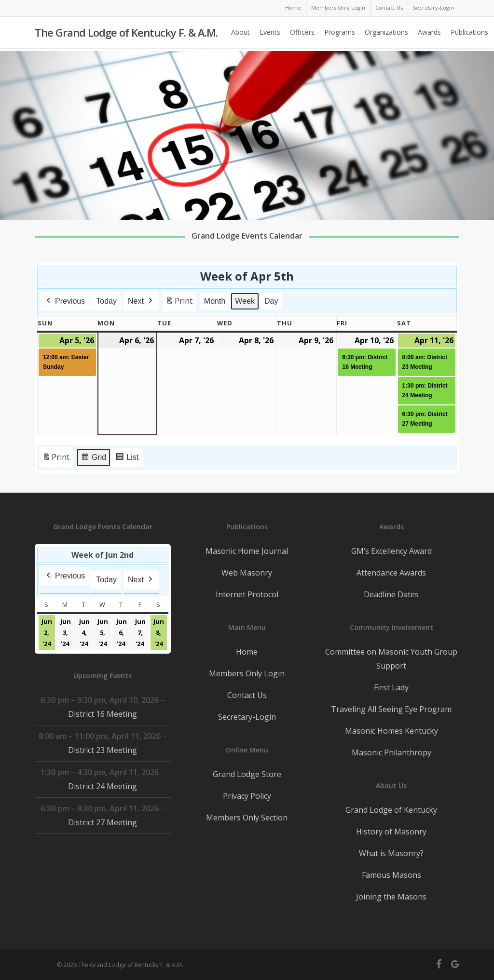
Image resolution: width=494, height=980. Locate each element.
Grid (93, 459)
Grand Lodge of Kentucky (391, 810)
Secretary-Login (247, 717)
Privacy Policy (247, 796)
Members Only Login (247, 673)
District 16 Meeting (103, 714)
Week (245, 301)
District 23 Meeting (103, 750)
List (127, 459)
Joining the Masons (391, 897)
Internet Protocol (247, 594)
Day (271, 301)
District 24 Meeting (103, 786)
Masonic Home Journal (247, 551)
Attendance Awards (391, 573)
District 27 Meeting (103, 822)
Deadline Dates (391, 594)
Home (247, 652)
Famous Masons (391, 875)
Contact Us (247, 695)
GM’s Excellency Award (391, 551)
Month (215, 301)
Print (179, 303)
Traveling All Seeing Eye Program (391, 709)
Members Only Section (247, 818)
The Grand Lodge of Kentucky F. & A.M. (126, 34)
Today (106, 301)
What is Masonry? (391, 853)
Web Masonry (247, 573)
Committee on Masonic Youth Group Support (391, 659)
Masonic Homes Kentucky (391, 731)
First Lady (391, 687)
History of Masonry (391, 832)
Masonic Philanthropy (391, 752)
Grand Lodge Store (247, 774)
